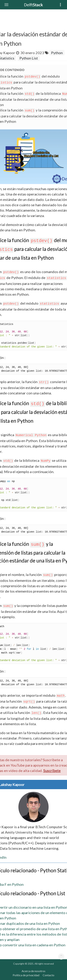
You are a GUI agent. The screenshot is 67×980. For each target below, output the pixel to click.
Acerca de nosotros (33, 971)
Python (57, 53)
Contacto (49, 975)
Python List (29, 58)
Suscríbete (52, 771)
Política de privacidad (26, 975)
